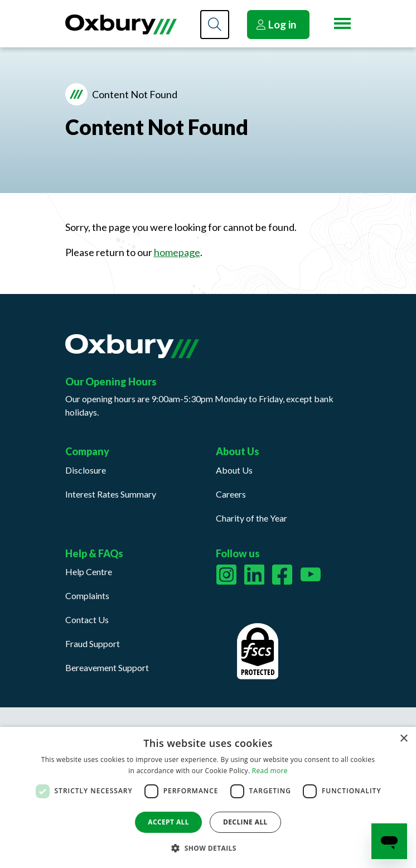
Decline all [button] (245, 822)
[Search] (215, 25)
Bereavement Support (107, 667)
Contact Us (87, 619)
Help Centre (89, 572)
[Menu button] (342, 23)
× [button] (403, 739)
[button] (208, 848)
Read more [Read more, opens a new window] (270, 771)
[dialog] (208, 797)
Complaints (87, 595)
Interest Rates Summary (111, 494)
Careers (231, 494)
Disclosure (86, 470)
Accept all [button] (168, 822)
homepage (177, 252)
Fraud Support (93, 643)
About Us (234, 470)
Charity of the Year (251, 518)
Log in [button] (276, 24)
